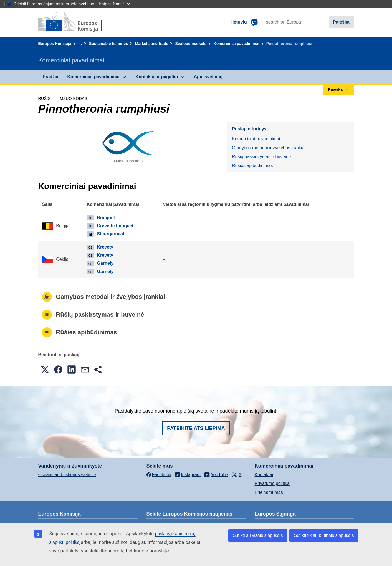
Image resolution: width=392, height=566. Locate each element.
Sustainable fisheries (108, 44)
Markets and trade (151, 44)
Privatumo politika (272, 483)
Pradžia (51, 77)
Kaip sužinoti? (115, 4)
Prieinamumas (269, 492)
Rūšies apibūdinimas (252, 165)
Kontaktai (264, 475)
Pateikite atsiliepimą (196, 428)
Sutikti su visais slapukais (258, 535)
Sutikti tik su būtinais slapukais (324, 535)
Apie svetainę (208, 77)
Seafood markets (191, 44)
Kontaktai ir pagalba (157, 77)
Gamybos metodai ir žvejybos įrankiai (269, 148)
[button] (45, 370)
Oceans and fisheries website (67, 475)
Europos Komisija (55, 44)
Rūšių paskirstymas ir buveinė (261, 157)
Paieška (341, 22)
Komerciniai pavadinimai (237, 44)
